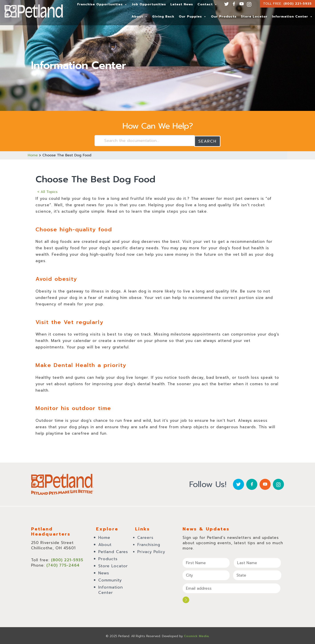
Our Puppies (193, 17)
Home (33, 155)
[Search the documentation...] (145, 141)
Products (108, 558)
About (140, 17)
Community (110, 579)
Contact (207, 4)
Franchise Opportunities (102, 4)
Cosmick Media (196, 635)
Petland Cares (113, 551)
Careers (145, 537)
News (104, 572)
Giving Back (163, 17)
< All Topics (47, 191)
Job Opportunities (149, 4)
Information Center (292, 17)
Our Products (224, 17)
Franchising (149, 544)
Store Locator (254, 17)
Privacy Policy (151, 551)
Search (207, 141)
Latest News (182, 4)
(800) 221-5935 (298, 4)
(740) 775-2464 (63, 565)
